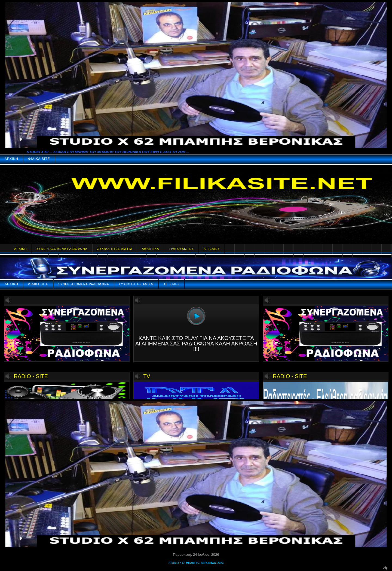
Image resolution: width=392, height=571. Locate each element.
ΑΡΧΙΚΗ (11, 159)
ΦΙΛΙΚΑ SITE (39, 159)
